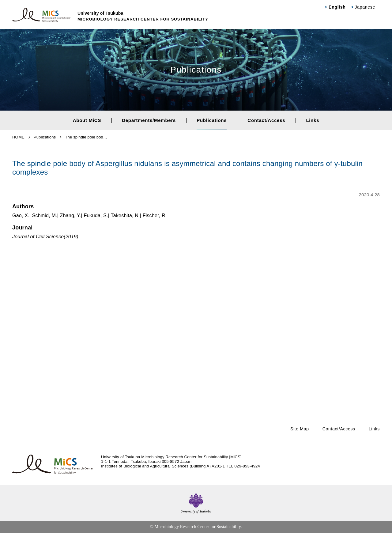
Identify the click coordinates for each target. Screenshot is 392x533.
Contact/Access (266, 120)
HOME (18, 137)
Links (313, 120)
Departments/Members (149, 120)
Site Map (300, 429)
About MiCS (87, 120)
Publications (212, 120)
